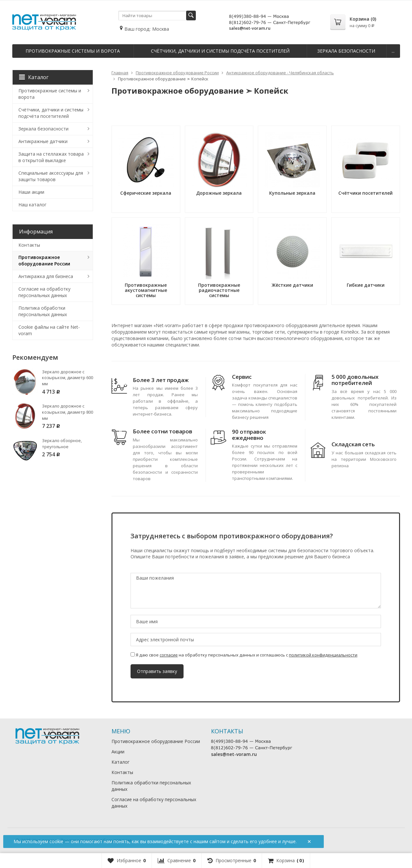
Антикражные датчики (43, 141)
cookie (56, 841)
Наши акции (31, 192)
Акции (118, 752)
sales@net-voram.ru (250, 28)
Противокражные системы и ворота (73, 51)
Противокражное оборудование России (44, 260)
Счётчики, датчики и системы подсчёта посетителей (220, 51)
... (393, 51)
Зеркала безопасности (346, 51)
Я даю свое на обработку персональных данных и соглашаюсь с (244, 655)
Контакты (29, 245)
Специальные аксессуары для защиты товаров (51, 176)
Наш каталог (32, 205)
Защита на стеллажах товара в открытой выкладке (51, 157)
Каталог (34, 77)
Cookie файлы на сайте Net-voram (49, 330)
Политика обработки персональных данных (43, 311)
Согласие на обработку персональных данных (44, 292)
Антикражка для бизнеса (46, 276)
